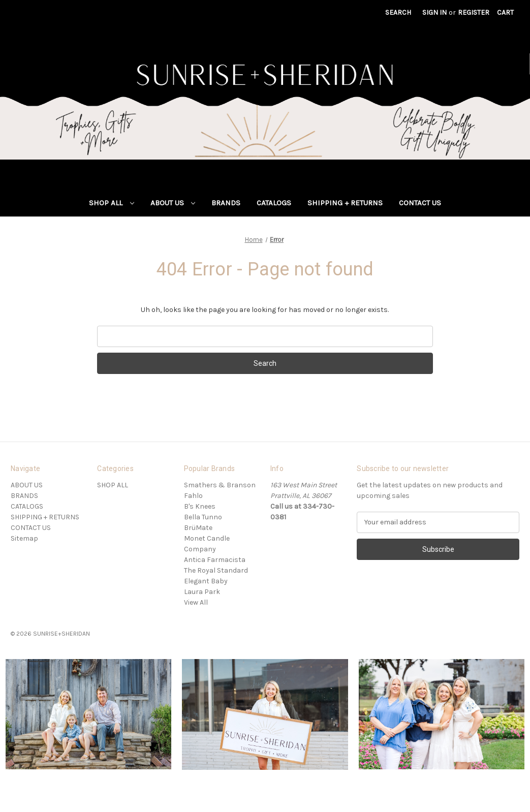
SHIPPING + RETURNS (345, 203)
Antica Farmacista (215, 560)
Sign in (434, 12)
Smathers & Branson (220, 485)
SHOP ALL (112, 203)
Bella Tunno (203, 517)
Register (474, 12)
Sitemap (24, 538)
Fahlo (193, 496)
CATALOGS (274, 203)
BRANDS (226, 203)
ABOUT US (173, 203)
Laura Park (202, 592)
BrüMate (198, 528)
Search (398, 12)
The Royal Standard (216, 570)
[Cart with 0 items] (505, 12)
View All (196, 602)
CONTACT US (420, 203)
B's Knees (200, 506)
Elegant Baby (206, 581)
